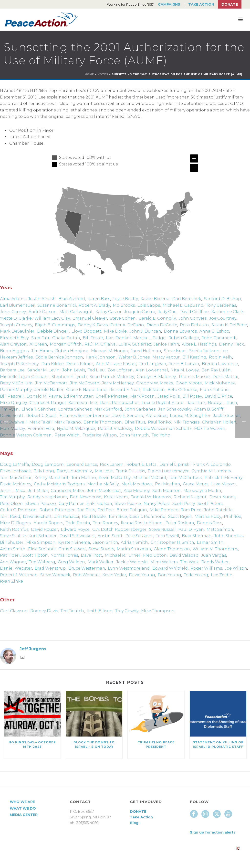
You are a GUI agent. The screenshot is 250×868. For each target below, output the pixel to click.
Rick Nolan (154, 390)
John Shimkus (229, 536)
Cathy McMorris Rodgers (59, 484)
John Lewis (74, 370)
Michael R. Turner (123, 555)
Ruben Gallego (184, 338)
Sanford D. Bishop (222, 299)
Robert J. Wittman (19, 575)
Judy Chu (167, 312)
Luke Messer (223, 484)
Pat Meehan (168, 484)
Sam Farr (40, 338)
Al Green (38, 344)
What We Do (23, 808)
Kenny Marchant (52, 478)
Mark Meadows (137, 484)
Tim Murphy (12, 497)
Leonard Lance (82, 464)
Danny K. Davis (93, 325)
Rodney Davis (44, 611)
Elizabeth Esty (14, 338)
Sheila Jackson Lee (208, 351)
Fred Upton (155, 555)
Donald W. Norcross (151, 497)
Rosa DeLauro (194, 325)
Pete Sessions (139, 536)
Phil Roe (233, 516)
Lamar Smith (210, 542)
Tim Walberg (42, 562)
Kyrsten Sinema (74, 542)
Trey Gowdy (127, 611)
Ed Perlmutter (78, 396)
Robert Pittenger (57, 510)
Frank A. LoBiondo (212, 464)
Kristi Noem (116, 497)
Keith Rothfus (14, 529)
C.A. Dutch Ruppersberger (119, 529)
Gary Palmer (71, 504)
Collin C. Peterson (18, 510)
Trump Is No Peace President (156, 744)
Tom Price (191, 510)
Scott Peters (210, 504)
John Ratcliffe (218, 510)
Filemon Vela (41, 429)
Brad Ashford (72, 299)
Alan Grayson (13, 344)
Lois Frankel (118, 338)
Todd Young (196, 575)
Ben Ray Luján (216, 370)
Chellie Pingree (111, 396)
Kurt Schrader (43, 536)
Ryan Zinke (11, 581)
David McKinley (16, 484)
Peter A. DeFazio (127, 325)
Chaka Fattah (66, 338)
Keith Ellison (100, 611)
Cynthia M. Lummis (211, 471)
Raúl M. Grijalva (100, 344)
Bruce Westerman (87, 568)
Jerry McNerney (118, 383)
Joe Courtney (223, 318)
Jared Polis (169, 396)
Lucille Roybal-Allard (163, 403)
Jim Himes (42, 351)
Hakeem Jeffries (16, 357)
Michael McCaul (150, 478)
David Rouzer (45, 529)
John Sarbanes (140, 409)
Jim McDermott (51, 383)
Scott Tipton (35, 555)
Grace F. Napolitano (86, 390)
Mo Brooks (124, 305)
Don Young (169, 575)
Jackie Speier (227, 416)
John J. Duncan (145, 331)
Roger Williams (206, 568)
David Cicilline (194, 312)
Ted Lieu (96, 370)
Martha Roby (208, 516)
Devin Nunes (222, 497)
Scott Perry (184, 504)
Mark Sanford (108, 409)
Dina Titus (135, 422)
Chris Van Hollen (219, 422)
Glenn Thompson (172, 549)
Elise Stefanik (42, 549)
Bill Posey (192, 396)
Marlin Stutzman (134, 549)
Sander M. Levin (43, 370)
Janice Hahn (166, 344)
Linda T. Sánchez (38, 409)
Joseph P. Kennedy (19, 364)
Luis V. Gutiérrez (135, 344)
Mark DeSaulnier (17, 331)
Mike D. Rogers (15, 523)
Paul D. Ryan (191, 529)
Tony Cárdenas (221, 305)
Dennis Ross (209, 523)
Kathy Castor (109, 312)
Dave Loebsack (15, 471)
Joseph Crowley (16, 325)
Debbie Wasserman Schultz (163, 429)
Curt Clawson (14, 611)
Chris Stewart (72, 549)
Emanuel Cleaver (90, 318)
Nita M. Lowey (185, 370)
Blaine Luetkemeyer (168, 471)
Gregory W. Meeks (155, 383)
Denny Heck (231, 344)
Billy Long (44, 471)
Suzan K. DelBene (229, 325)
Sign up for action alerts (213, 832)
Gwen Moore (189, 383)
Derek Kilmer (80, 364)
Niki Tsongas (187, 422)
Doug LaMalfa (15, 464)
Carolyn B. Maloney (156, 377)
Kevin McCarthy (115, 478)
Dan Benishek (187, 299)
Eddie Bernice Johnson (59, 357)
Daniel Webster (16, 568)
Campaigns (169, 4)
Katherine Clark (228, 312)
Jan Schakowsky (175, 409)
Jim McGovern (85, 383)
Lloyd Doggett (86, 331)
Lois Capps (149, 305)
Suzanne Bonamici (57, 305)
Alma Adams (13, 299)
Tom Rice (118, 516)
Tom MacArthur (16, 478)
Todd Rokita (78, 523)
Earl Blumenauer (17, 305)
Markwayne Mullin (202, 491)
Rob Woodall (86, 575)
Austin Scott (110, 536)
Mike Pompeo (164, 510)
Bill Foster (93, 338)
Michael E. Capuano (183, 305)
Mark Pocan (142, 396)
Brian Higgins (14, 351)
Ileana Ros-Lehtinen (142, 523)
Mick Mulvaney (220, 383)
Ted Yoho (161, 435)
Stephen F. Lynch (69, 377)
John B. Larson (184, 364)
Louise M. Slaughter (190, 416)
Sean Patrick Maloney (112, 377)
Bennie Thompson (103, 422)
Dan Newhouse (86, 497)
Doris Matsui (225, 377)
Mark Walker (101, 562)
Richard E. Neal (125, 390)
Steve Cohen (123, 318)
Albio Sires (156, 416)
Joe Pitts (86, 510)
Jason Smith (105, 542)
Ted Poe (106, 510)
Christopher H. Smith (172, 542)
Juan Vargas (214, 555)
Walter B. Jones (134, 357)
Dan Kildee (52, 364)
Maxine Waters (209, 429)
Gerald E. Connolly (157, 318)
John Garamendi (219, 338)
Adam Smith (13, 549)
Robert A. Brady (94, 305)
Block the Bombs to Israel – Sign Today (94, 744)
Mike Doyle (115, 331)
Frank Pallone (214, 390)
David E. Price (218, 396)
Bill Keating (194, 357)
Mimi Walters (164, 562)
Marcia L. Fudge (149, 338)
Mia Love (104, 471)
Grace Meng (195, 484)
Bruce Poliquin (132, 510)
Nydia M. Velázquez (76, 429)
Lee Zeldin (222, 575)
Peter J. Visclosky (115, 429)
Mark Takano (68, 422)
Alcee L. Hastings (199, 344)
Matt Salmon (220, 529)
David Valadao (184, 555)
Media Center (24, 815)
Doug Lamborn (48, 464)
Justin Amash (42, 299)
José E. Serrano (128, 416)
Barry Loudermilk (74, 471)
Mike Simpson (41, 542)
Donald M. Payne (44, 396)
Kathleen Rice (83, 403)
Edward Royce (75, 529)
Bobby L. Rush (223, 403)
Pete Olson (11, 504)
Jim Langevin (152, 364)
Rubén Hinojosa (72, 351)
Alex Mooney (137, 491)
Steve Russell (162, 529)
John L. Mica (13, 491)
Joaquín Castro (140, 312)
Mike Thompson (158, 611)
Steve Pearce (128, 504)
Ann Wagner (13, 562)
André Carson (43, 312)
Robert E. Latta (141, 464)
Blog (134, 823)
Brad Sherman (197, 536)
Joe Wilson (236, 568)
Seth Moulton (167, 491)
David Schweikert (77, 536)
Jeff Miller (38, 491)
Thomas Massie (194, 377)
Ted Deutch (72, 611)
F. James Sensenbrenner (85, 416)
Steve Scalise (13, 536)
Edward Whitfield (170, 568)
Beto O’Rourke (182, 390)
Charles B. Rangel (48, 403)
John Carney (13, 312)
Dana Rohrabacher (119, 403)
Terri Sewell (168, 536)
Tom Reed (10, 516)
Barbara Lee (12, 370)
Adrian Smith (134, 542)
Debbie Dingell (53, 331)
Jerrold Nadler (49, 390)
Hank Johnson (101, 357)
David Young (142, 575)
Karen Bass (99, 299)
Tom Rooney (105, 523)
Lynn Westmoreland (129, 568)
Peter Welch (67, 435)
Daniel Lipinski (175, 464)
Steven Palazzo (41, 504)
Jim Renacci (67, 516)
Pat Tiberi (10, 555)
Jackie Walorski (132, 562)
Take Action (201, 4)
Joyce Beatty (125, 299)
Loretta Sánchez (75, 409)
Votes (103, 74)
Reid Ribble (94, 516)
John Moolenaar (104, 491)
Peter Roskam (180, 523)
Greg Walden (71, 562)
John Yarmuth (134, 435)
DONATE (138, 812)
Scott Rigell (180, 516)
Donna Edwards (180, 331)
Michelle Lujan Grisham (24, 377)
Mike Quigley (13, 403)
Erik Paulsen (99, 504)
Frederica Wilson (100, 435)
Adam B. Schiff (209, 409)
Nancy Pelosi (157, 504)
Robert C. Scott (42, 416)
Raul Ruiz (196, 403)
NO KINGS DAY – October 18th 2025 (32, 744)
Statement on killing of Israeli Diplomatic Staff (218, 744)
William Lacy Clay (52, 318)
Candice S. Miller (68, 491)
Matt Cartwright (76, 312)
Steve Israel (175, 351)
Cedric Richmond (148, 516)
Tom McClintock (185, 478)
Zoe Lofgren (120, 370)
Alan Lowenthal (152, 370)
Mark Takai (40, 422)
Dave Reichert (37, 516)
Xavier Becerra (155, 299)
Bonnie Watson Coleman (26, 435)
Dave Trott (91, 555)
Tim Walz (189, 562)
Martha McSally (103, 484)
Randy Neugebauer (47, 497)
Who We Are (22, 802)
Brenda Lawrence (220, 364)
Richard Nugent (190, 497)
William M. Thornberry (215, 549)
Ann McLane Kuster (116, 364)
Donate (230, 4)
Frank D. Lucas (130, 471)
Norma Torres (64, 555)
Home (89, 74)
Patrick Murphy (16, 390)
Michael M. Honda (109, 351)
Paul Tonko (159, 422)
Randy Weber (215, 562)
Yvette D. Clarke (16, 318)
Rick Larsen (112, 464)
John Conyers (193, 318)
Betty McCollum (16, 383)
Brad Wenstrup (50, 568)
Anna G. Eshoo (214, 331)
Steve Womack (55, 575)
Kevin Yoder (114, 575)
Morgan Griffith (66, 344)
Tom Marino (84, 478)
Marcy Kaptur (166, 357)
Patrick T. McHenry (224, 478)
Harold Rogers (48, 523)
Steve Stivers (101, 549)
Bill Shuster (12, 542)
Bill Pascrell (12, 396)
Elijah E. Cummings (55, 325)
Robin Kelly (221, 357)
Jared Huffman (146, 351)
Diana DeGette (162, 325)
